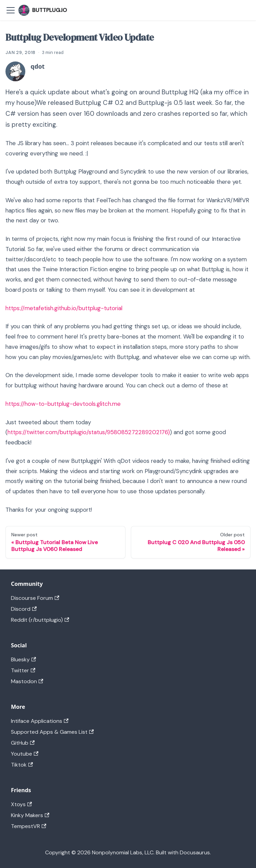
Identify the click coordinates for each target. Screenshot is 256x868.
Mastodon (27, 681)
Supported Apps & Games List (52, 732)
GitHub (23, 743)
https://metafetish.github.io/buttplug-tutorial (64, 308)
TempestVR (29, 826)
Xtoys (21, 804)
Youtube (25, 754)
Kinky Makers (30, 815)
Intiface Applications (40, 721)
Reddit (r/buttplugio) (40, 620)
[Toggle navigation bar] (11, 10)
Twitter (23, 670)
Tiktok (22, 765)
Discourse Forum (35, 598)
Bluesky (23, 659)
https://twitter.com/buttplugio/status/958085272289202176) (89, 432)
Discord (24, 609)
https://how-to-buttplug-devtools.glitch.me (63, 404)
